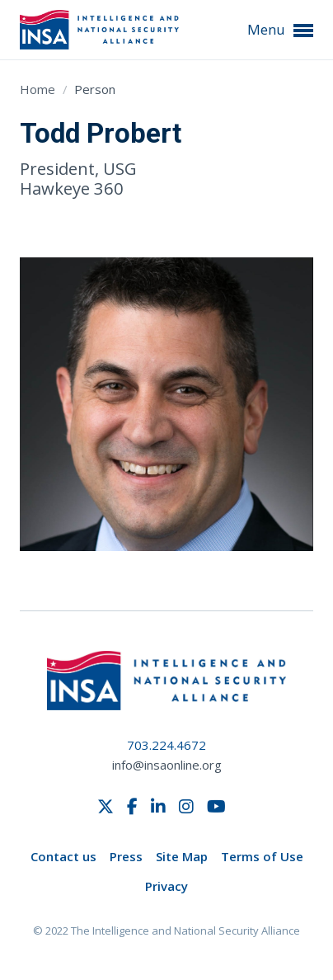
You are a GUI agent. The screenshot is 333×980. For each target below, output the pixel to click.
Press (126, 856)
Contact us (63, 856)
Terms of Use (262, 856)
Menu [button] (280, 30)
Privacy (166, 886)
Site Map (182, 856)
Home (39, 89)
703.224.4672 (166, 745)
